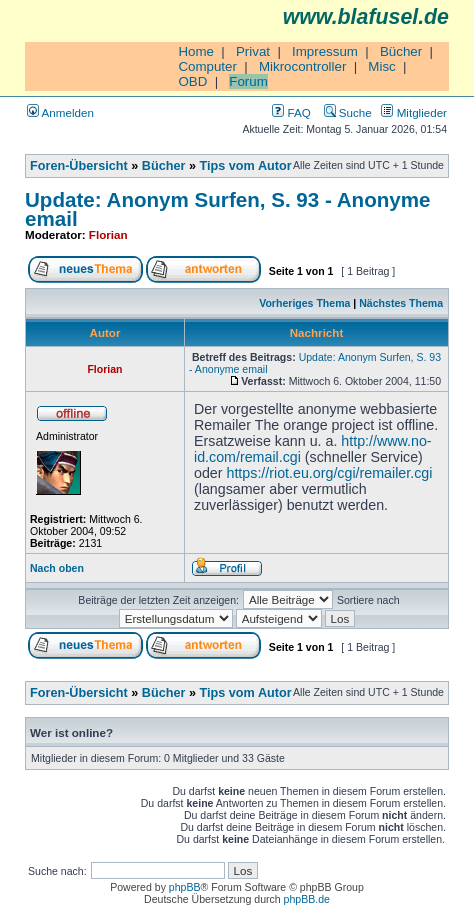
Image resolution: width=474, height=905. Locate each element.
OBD (192, 81)
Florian (108, 234)
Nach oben (57, 568)
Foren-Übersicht (79, 166)
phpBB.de (307, 899)
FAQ (291, 112)
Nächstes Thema (401, 303)
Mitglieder (414, 112)
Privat (253, 51)
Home (196, 51)
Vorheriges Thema (304, 303)
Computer (207, 66)
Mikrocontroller (302, 66)
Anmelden (60, 112)
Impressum (325, 51)
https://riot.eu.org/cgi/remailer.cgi (329, 473)
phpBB (185, 887)
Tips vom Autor (246, 166)
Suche (348, 112)
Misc (381, 66)
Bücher (401, 51)
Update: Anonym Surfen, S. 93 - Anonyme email (228, 209)
